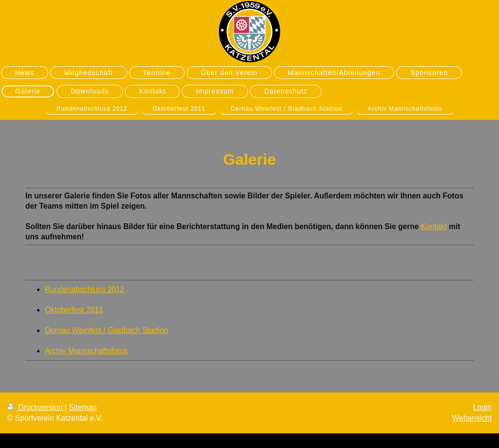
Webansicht (472, 418)
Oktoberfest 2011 (74, 310)
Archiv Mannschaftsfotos (86, 351)
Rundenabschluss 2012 (85, 289)
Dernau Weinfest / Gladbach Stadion (106, 330)
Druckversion (36, 407)
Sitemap (83, 407)
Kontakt (434, 226)
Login (482, 407)
